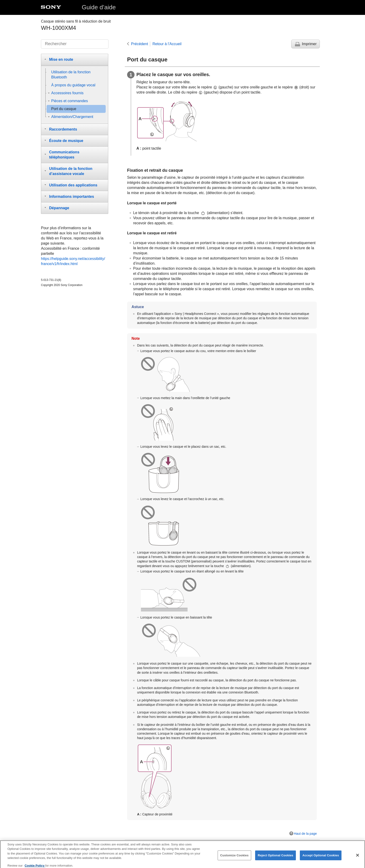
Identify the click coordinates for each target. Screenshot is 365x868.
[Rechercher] (75, 44)
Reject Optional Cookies (275, 858)
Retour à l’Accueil (167, 44)
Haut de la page (305, 834)
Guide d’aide (99, 7)
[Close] (358, 858)
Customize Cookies (234, 858)
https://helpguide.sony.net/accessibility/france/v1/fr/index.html (73, 261)
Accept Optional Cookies (321, 858)
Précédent (140, 44)
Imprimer (309, 44)
